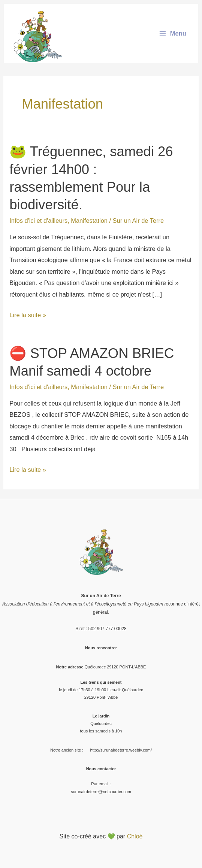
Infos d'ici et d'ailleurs (38, 221)
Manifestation (89, 221)
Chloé (135, 836)
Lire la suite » (28, 315)
